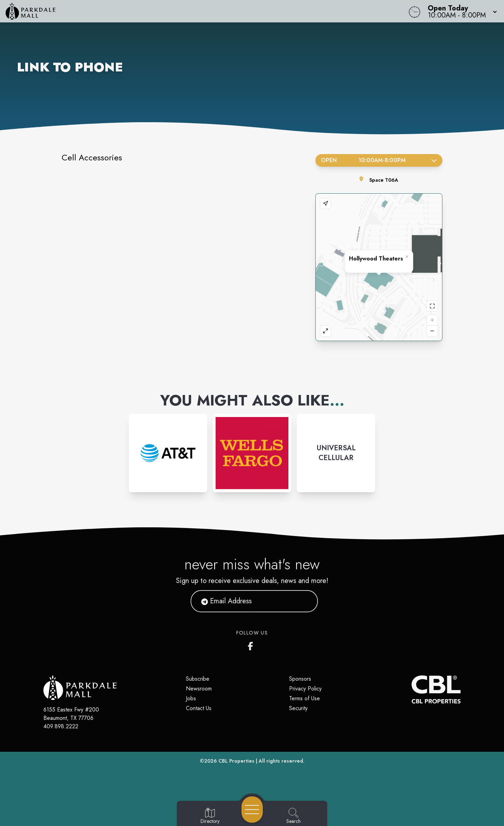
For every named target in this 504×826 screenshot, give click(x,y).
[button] (460, 11)
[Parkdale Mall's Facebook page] (252, 645)
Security (298, 708)
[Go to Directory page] (210, 816)
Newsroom (199, 689)
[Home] (190, 11)
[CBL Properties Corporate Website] (412, 689)
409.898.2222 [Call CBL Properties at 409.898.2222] (61, 726)
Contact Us (199, 708)
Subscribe (198, 679)
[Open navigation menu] (252, 810)
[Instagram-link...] (168, 453)
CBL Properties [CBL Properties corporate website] (236, 761)
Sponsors (300, 679)
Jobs (191, 698)
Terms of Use (304, 698)
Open (379, 160)
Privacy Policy (305, 689)
